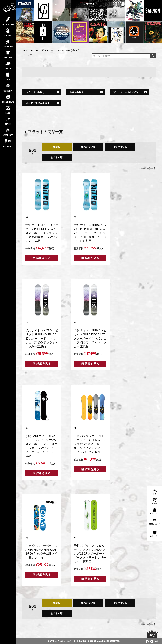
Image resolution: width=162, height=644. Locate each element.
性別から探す (77, 92)
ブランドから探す (35, 92)
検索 (153, 56)
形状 (80, 50)
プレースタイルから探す (126, 92)
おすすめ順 (57, 157)
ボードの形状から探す (38, 103)
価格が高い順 (120, 147)
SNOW (50, 50)
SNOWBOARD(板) (65, 50)
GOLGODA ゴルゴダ (33, 50)
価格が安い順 (88, 147)
